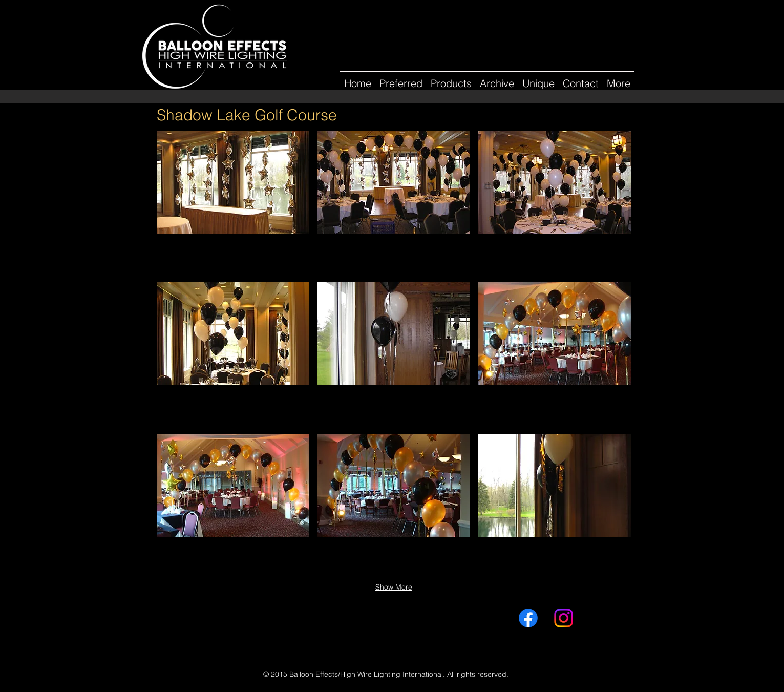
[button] (497, 79)
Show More (394, 587)
